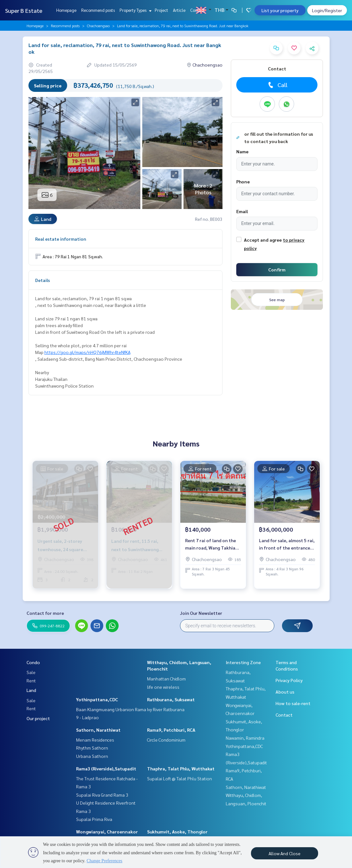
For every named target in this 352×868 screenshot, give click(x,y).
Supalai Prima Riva (94, 819)
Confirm (277, 269)
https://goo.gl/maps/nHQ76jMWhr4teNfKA (87, 352)
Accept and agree (263, 240)
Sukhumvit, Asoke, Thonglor (177, 832)
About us (285, 692)
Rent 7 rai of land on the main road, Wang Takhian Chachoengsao (211, 544)
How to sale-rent (293, 703)
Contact (198, 10)
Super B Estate (24, 10)
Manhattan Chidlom (166, 679)
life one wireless (163, 687)
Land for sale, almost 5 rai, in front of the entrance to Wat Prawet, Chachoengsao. (287, 544)
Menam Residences (95, 740)
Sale (31, 672)
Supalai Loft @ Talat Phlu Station (180, 778)
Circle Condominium (166, 740)
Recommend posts (98, 10)
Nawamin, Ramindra (245, 738)
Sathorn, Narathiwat (98, 730)
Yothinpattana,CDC (97, 699)
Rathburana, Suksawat (171, 699)
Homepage (66, 10)
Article (179, 10)
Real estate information (61, 239)
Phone (243, 181)
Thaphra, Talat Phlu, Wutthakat (181, 768)
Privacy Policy (289, 680)
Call (277, 85)
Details (43, 280)
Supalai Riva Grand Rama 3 (102, 795)
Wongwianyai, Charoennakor (107, 832)
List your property (280, 10)
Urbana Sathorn (92, 756)
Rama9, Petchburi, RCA (171, 730)
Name (242, 151)
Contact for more (45, 613)
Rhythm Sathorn (92, 748)
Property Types (135, 10)
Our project (38, 718)
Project (161, 10)
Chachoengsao (98, 26)
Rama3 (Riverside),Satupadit (106, 768)
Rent (31, 680)
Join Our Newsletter (201, 613)
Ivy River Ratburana (166, 709)
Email (242, 211)
